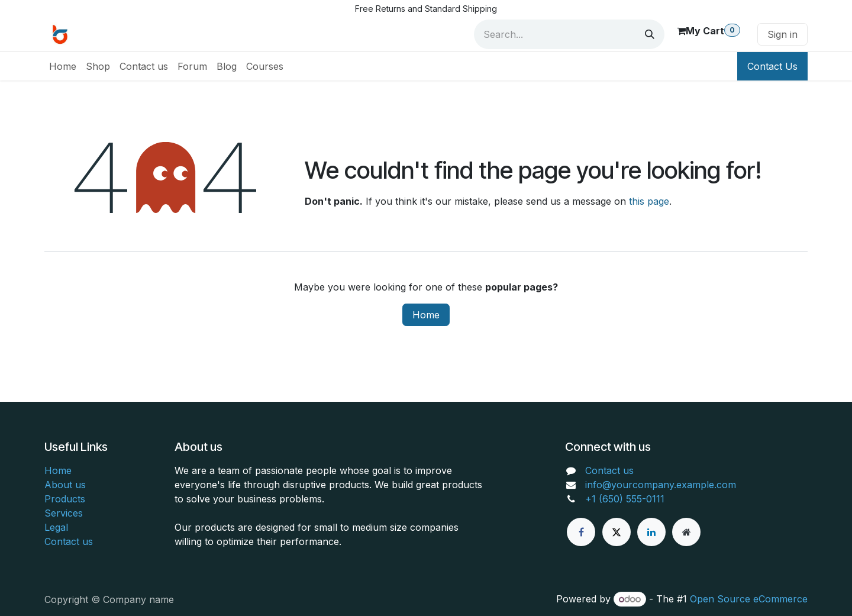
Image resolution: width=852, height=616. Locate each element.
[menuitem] (63, 66)
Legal (56, 527)
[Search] (650, 34)
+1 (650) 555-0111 (625, 499)
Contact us (69, 541)
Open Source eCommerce (749, 599)
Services (64, 513)
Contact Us (772, 66)
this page (649, 201)
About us (65, 485)
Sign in (782, 34)
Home (426, 315)
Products (65, 499)
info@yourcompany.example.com (661, 485)
